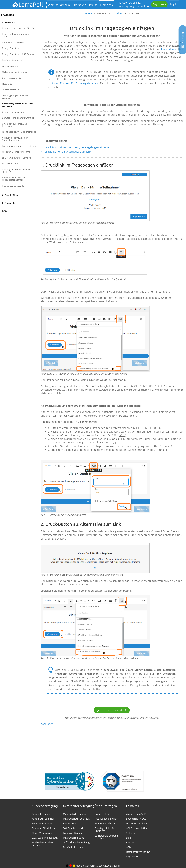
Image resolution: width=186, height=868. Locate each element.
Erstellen (8, 22)
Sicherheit (131, 833)
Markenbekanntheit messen (42, 844)
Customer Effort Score (44, 828)
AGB (128, 847)
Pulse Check (69, 823)
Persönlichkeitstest (73, 847)
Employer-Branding (73, 833)
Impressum (132, 857)
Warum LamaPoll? (136, 814)
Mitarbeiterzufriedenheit (76, 819)
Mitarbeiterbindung (74, 838)
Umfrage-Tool (102, 814)
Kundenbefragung (41, 814)
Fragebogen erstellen (106, 819)
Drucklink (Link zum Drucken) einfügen (18, 105)
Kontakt (130, 842)
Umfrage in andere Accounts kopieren (17, 171)
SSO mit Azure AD (11, 164)
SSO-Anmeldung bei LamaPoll (17, 158)
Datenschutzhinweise (13, 42)
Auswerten (9, 203)
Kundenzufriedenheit (43, 819)
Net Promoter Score (42, 823)
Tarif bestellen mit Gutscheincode (19, 132)
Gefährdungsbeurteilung (76, 842)
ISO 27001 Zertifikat (137, 823)
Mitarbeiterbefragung (75, 814)
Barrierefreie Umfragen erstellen (19, 146)
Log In (174, 4)
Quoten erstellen (10, 90)
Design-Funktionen (11, 48)
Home (89, 13)
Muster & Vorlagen (105, 823)
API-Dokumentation (137, 828)
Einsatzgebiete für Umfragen (104, 830)
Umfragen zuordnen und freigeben (14, 125)
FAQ (5, 211)
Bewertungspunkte (12, 78)
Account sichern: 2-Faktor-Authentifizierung (15, 139)
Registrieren (159, 4)
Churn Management (43, 833)
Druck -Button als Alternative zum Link (68, 152)
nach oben (47, 724)
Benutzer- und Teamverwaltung (18, 118)
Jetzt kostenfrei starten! (112, 710)
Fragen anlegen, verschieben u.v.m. (17, 35)
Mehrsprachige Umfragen (15, 72)
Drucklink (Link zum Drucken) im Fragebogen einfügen (77, 147)
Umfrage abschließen (13, 112)
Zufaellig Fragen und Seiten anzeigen (16, 97)
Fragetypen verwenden (14, 186)
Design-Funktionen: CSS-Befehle (18, 54)
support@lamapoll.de (133, 6)
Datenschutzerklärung (138, 852)
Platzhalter (7, 84)
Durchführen (10, 195)
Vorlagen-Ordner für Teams (16, 152)
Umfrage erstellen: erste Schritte (19, 28)
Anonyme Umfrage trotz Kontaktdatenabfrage (14, 179)
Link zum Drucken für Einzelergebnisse (72, 83)
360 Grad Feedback (73, 828)
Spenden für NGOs (136, 819)
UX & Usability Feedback (45, 838)
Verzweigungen (10, 66)
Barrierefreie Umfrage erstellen (106, 837)
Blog (128, 838)
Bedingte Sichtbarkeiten (14, 60)
